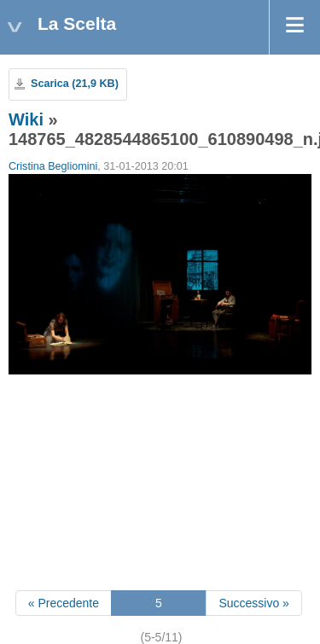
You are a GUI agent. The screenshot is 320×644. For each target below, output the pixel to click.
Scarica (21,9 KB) (75, 84)
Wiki (26, 119)
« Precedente (64, 603)
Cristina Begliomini (53, 166)
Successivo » (253, 603)
